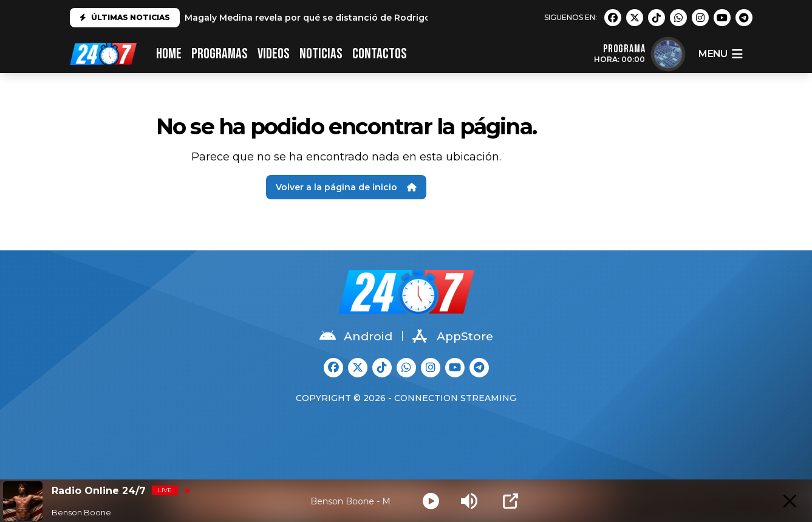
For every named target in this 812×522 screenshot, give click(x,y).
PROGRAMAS (220, 54)
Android (356, 336)
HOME (169, 54)
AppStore (453, 336)
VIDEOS (274, 54)
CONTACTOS (380, 54)
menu (720, 54)
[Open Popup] (510, 501)
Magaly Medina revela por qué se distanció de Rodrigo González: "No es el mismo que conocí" (397, 18)
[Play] (431, 501)
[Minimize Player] (790, 501)
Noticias (321, 54)
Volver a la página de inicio (346, 187)
